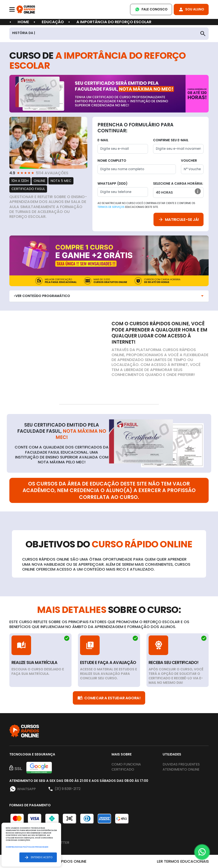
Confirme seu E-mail (171, 140)
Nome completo (112, 161)
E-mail (103, 140)
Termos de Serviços (111, 207)
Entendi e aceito (38, 857)
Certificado (123, 769)
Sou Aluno (191, 9)
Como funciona (126, 764)
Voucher (189, 161)
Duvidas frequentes (181, 764)
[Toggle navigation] (12, 9)
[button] (198, 191)
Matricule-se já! (179, 219)
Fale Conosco (151, 9)
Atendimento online (181, 769)
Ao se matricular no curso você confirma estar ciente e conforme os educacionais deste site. (146, 205)
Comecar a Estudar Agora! (109, 698)
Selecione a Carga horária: (178, 183)
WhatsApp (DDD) (113, 183)
